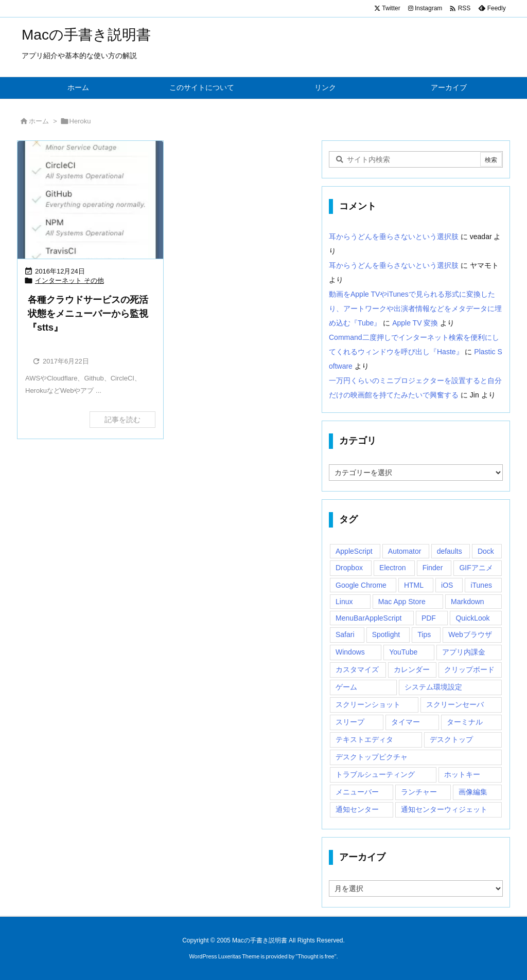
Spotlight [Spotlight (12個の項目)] (386, 634)
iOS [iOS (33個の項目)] (447, 585)
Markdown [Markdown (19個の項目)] (468, 602)
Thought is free (316, 956)
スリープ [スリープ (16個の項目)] (350, 722)
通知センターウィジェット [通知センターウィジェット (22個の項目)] (444, 809)
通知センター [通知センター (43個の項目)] (357, 809)
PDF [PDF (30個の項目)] (429, 618)
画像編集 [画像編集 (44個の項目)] (473, 792)
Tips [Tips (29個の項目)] (424, 634)
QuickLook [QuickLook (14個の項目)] (472, 618)
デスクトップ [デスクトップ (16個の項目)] (451, 739)
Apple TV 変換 (415, 323)
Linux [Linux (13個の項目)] (344, 602)
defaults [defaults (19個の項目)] (450, 551)
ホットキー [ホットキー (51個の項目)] (462, 774)
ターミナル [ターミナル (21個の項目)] (465, 722)
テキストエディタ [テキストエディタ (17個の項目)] (364, 739)
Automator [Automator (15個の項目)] (405, 551)
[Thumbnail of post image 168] (90, 202)
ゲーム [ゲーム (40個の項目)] (346, 687)
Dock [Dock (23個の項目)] (486, 551)
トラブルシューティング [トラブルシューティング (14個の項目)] (375, 774)
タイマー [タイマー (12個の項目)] (406, 722)
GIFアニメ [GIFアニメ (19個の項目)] (476, 568)
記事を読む (122, 420)
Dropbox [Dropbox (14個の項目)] (349, 568)
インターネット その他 (69, 280)
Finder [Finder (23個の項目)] (433, 568)
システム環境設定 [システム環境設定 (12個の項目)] (433, 687)
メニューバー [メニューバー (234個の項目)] (357, 792)
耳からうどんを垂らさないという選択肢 (394, 237)
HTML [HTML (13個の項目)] (414, 585)
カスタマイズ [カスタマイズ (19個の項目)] (357, 669)
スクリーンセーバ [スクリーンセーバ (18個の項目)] (455, 704)
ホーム (39, 121)
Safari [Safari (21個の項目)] (345, 634)
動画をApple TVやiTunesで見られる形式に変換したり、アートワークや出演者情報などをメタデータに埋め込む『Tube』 (415, 308)
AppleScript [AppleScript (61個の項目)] (354, 551)
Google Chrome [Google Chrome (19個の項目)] (361, 585)
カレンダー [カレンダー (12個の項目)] (412, 669)
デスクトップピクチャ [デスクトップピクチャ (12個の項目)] (372, 757)
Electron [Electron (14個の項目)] (392, 568)
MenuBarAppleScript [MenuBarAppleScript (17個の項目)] (368, 618)
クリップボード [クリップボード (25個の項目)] (469, 669)
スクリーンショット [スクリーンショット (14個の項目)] (368, 704)
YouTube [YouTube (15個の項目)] (403, 652)
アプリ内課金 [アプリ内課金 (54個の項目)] (464, 652)
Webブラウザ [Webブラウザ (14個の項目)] (470, 634)
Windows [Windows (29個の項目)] (350, 652)
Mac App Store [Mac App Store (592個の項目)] (402, 602)
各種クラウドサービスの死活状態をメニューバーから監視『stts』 (88, 314)
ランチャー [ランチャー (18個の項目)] (419, 792)
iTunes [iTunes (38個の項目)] (481, 585)
